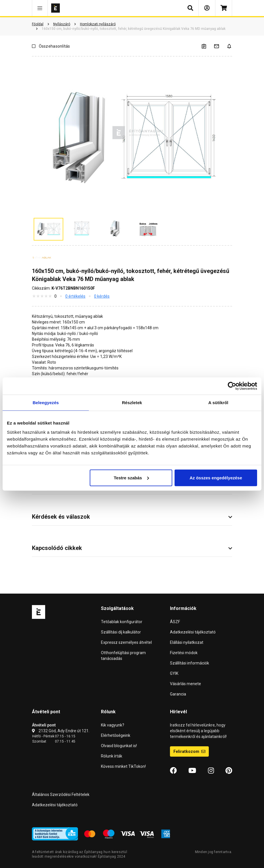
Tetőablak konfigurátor (122, 622)
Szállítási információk (190, 663)
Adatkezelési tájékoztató (193, 632)
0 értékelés (75, 296)
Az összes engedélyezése (216, 477)
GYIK (174, 673)
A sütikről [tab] (218, 403)
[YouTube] (192, 771)
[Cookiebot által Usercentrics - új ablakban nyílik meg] (232, 386)
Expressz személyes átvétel (126, 642)
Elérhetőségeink (116, 735)
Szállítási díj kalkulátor (121, 632)
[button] (40, 8)
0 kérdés (102, 296)
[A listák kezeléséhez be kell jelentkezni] (207, 46)
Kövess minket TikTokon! (123, 766)
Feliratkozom (189, 751)
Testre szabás (131, 477)
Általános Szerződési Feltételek (61, 795)
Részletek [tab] (132, 403)
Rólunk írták (112, 756)
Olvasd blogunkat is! (119, 746)
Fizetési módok (184, 653)
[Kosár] (224, 8)
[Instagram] (211, 771)
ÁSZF (175, 622)
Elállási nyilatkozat (187, 642)
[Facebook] (173, 771)
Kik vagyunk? (113, 725)
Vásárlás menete (185, 684)
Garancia (178, 694)
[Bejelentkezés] (207, 8)
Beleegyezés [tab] (46, 403)
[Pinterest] (229, 771)
